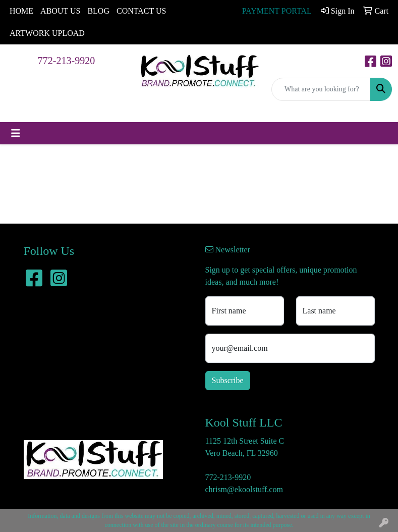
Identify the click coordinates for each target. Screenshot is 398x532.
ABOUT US (60, 11)
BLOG (98, 11)
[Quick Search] (321, 89)
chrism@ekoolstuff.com (244, 489)
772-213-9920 (66, 61)
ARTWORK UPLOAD (47, 33)
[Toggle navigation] (16, 133)
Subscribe (228, 380)
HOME (21, 11)
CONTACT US (141, 11)
